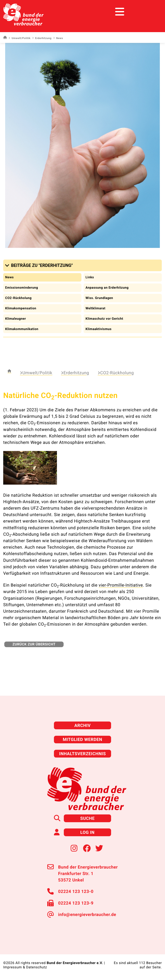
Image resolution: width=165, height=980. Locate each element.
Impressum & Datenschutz (25, 967)
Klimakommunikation (22, 329)
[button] (40, 265)
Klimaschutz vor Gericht (104, 319)
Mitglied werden (82, 739)
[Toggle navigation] (154, 12)
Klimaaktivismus (99, 329)
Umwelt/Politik (20, 38)
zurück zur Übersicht (34, 644)
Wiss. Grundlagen (99, 298)
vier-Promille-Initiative (121, 585)
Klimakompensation (21, 308)
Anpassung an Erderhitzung (107, 288)
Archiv (82, 725)
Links (90, 277)
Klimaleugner (16, 319)
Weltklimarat (95, 308)
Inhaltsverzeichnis (82, 754)
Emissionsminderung (22, 288)
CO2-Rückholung (18, 298)
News (9, 277)
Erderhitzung (42, 38)
